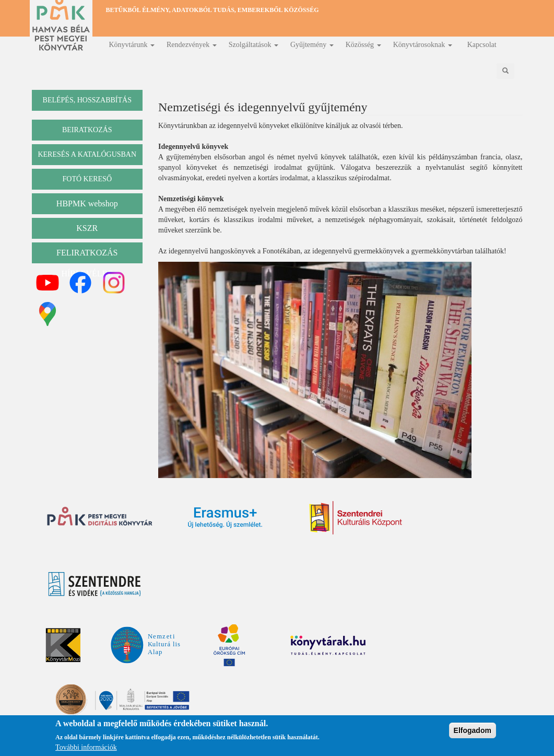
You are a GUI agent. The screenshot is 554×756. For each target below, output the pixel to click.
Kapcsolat (482, 45)
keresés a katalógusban (87, 154)
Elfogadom (473, 731)
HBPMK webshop (87, 203)
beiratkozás (87, 130)
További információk (86, 749)
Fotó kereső (87, 179)
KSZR (87, 228)
